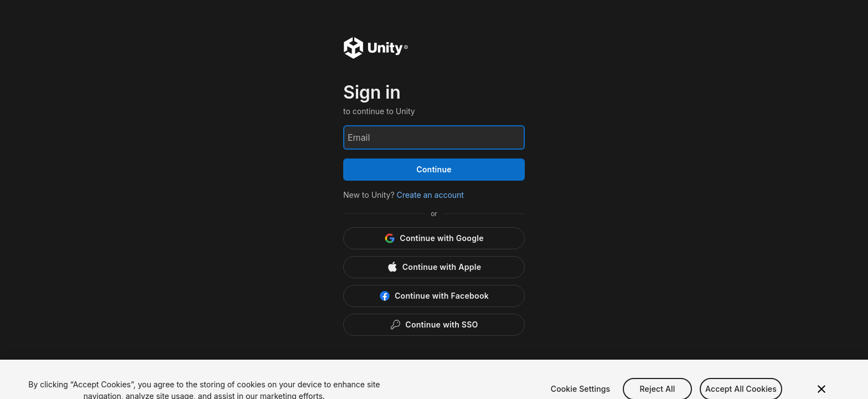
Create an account (430, 195)
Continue (434, 169)
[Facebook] (434, 296)
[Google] (434, 238)
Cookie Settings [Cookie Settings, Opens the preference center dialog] (581, 392)
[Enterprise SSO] (434, 325)
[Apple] (434, 267)
